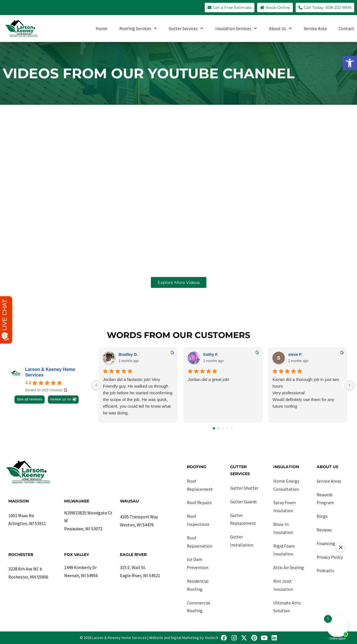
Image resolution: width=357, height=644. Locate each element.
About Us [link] (280, 28)
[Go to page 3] (227, 428)
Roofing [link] (197, 467)
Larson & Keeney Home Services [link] (50, 372)
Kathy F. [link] (211, 354)
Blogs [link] (322, 516)
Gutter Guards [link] (243, 502)
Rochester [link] (21, 555)
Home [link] (102, 28)
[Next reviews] (349, 385)
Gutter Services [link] (186, 28)
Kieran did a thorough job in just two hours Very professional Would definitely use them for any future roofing (306, 393)
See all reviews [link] (29, 399)
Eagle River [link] (133, 555)
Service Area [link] (315, 28)
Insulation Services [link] (236, 28)
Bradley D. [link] (128, 354)
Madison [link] (19, 501)
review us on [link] (61, 399)
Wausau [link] (129, 501)
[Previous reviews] (96, 385)
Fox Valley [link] (77, 555)
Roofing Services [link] (138, 28)
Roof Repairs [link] (199, 502)
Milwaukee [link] (77, 501)
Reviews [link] (324, 530)
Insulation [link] (286, 467)
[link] (350, 63)
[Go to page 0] (214, 428)
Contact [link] (346, 28)
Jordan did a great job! (208, 379)
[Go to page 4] (232, 428)
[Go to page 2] (223, 428)
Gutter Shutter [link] (244, 488)
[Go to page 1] (219, 428)
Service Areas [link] (329, 481)
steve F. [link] (295, 354)
